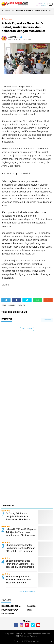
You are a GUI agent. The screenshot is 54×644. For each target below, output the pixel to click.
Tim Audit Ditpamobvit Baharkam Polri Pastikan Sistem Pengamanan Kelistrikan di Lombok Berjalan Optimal (21, 583)
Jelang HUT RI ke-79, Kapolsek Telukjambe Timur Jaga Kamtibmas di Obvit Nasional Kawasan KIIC (21, 534)
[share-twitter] (27, 300)
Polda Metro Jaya (10, 610)
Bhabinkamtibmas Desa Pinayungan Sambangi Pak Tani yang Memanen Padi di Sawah (20, 565)
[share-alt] (6, 300)
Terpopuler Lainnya (27, 591)
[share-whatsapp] (38, 300)
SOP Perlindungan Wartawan (27, 636)
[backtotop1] (52, 641)
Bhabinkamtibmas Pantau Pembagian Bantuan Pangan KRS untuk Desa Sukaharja (20, 548)
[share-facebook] (16, 300)
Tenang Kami (9, 634)
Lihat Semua (27, 329)
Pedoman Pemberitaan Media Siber (37, 634)
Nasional (31, 606)
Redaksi (19, 634)
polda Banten (41, 11)
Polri (8, 11)
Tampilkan (47, 320)
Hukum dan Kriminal (25, 11)
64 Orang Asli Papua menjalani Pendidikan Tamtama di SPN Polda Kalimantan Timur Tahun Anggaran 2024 (19, 519)
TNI (13, 11)
